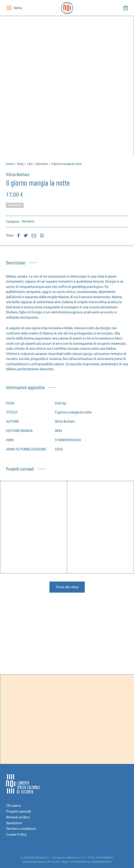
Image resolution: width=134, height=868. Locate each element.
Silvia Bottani (18, 175)
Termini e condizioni (21, 829)
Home (10, 164)
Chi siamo (14, 806)
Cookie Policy (16, 834)
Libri (30, 164)
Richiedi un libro (18, 817)
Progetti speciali (18, 811)
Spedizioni (14, 823)
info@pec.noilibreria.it (66, 858)
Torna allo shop (67, 587)
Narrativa (42, 164)
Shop (20, 164)
